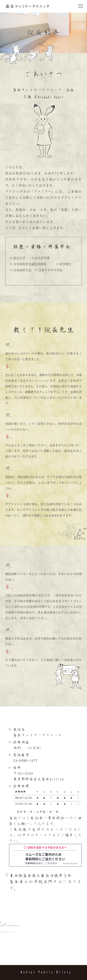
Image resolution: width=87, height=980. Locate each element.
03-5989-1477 (25, 761)
